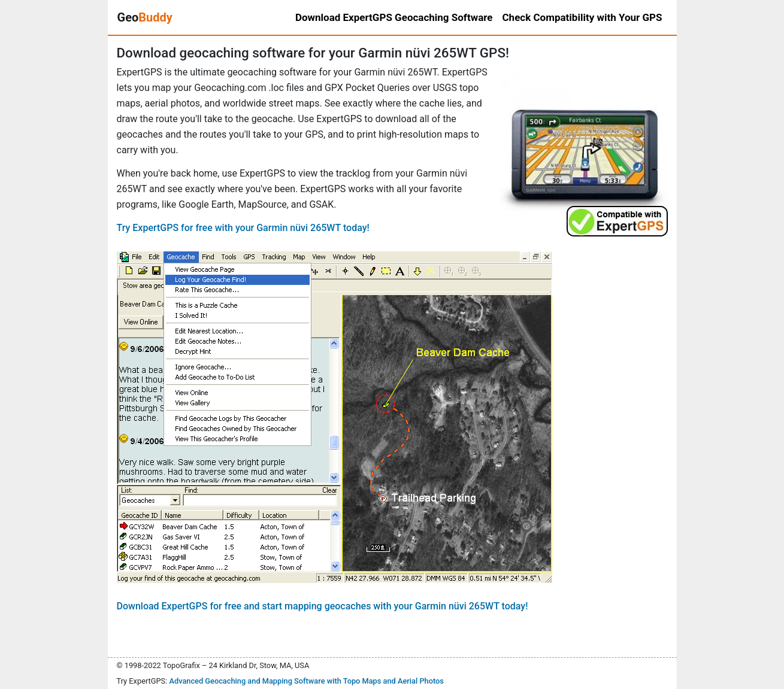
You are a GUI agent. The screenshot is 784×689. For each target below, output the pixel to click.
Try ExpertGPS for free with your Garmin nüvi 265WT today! (243, 228)
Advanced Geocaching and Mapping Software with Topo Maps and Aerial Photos (306, 681)
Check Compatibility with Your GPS (582, 17)
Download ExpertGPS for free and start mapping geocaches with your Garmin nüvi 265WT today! (323, 606)
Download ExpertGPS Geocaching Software (394, 17)
